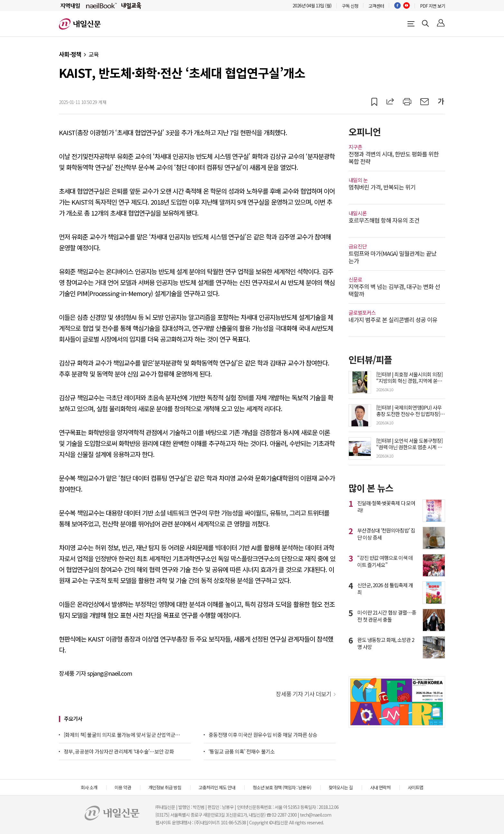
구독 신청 (350, 6)
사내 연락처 (380, 787)
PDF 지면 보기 (433, 6)
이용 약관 (123, 787)
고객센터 (376, 6)
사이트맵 (415, 787)
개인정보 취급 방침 (165, 787)
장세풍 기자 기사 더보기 (303, 694)
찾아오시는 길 (341, 787)
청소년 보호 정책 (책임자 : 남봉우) (282, 787)
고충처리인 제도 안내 (217, 787)
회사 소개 (89, 787)
